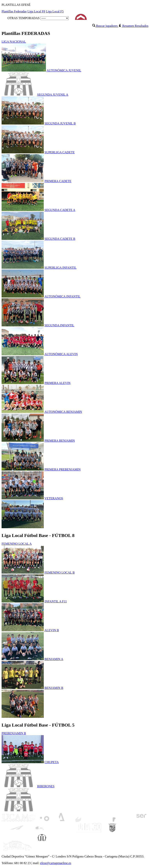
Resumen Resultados (133, 26)
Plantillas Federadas (14, 11)
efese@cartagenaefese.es (56, 863)
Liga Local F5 (55, 11)
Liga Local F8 (36, 11)
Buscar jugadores (105, 26)
